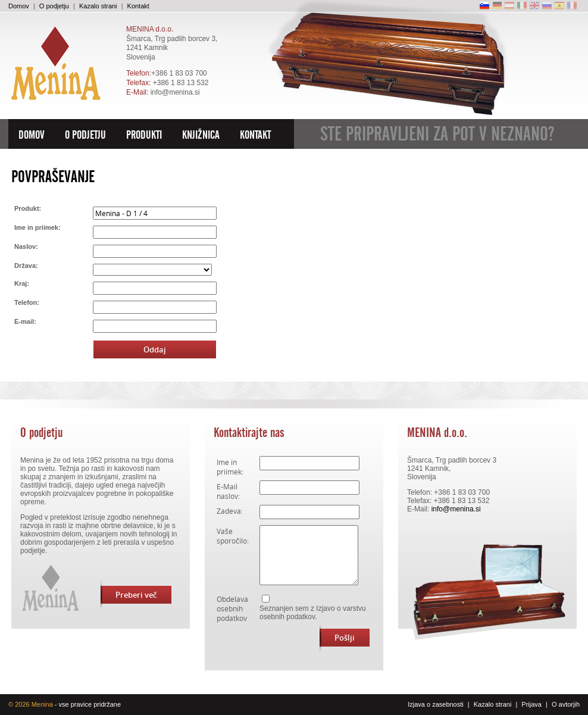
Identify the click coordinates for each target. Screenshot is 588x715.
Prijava (531, 704)
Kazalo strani (98, 6)
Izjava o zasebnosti (436, 704)
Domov (19, 6)
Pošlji (337, 638)
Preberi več (129, 595)
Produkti (144, 135)
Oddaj (155, 349)
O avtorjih (566, 704)
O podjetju (54, 6)
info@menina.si (175, 92)
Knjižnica (201, 135)
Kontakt (138, 6)
